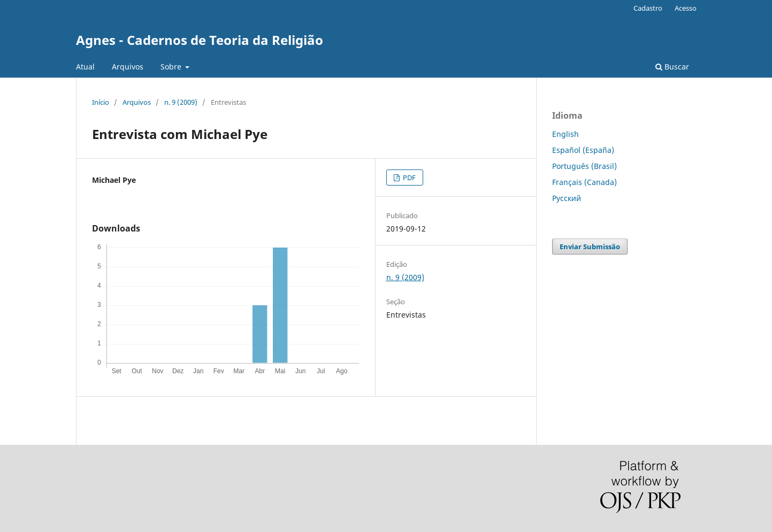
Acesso (686, 8)
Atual (85, 67)
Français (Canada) (584, 182)
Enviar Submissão (590, 246)
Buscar (672, 67)
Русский (567, 198)
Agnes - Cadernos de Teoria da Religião (200, 40)
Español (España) (583, 150)
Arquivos (128, 67)
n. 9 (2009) (181, 102)
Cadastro (648, 8)
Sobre (172, 67)
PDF (408, 178)
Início (101, 102)
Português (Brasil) (584, 166)
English (565, 134)
